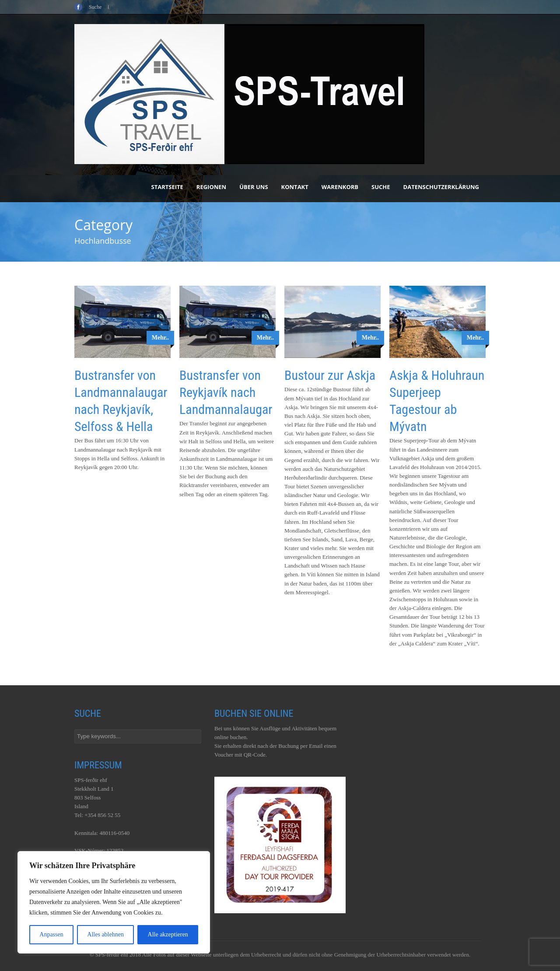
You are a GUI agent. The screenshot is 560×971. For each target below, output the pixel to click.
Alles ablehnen (105, 934)
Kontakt (295, 187)
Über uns (254, 187)
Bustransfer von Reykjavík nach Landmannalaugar (226, 392)
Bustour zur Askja (330, 375)
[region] (114, 902)
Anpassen (51, 934)
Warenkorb (340, 187)
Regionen (211, 187)
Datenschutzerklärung (441, 187)
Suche (381, 187)
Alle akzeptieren (168, 934)
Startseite (167, 187)
